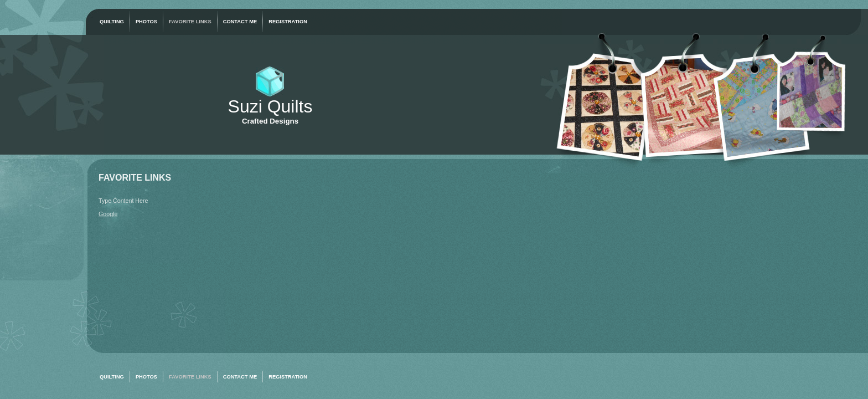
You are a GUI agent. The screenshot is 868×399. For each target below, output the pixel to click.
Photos (146, 22)
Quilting (112, 22)
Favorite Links (190, 22)
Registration (288, 22)
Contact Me (240, 22)
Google (108, 214)
